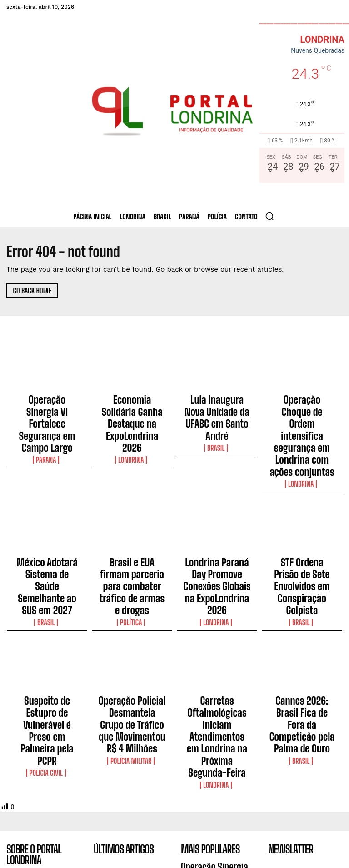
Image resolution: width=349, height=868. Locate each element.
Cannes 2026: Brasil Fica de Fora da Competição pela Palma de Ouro (302, 626)
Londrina (132, 424)
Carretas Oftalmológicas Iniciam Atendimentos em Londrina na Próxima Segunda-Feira (217, 631)
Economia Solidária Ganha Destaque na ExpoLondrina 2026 (132, 406)
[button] (269, 216)
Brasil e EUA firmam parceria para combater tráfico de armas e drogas (132, 520)
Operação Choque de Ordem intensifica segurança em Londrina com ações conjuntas (302, 410)
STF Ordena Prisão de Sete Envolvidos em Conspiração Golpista (302, 516)
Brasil (217, 424)
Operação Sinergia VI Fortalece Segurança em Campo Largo (47, 406)
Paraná (47, 424)
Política (132, 542)
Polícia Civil (47, 644)
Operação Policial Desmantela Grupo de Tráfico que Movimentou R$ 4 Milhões (132, 631)
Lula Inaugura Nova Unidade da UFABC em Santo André (217, 406)
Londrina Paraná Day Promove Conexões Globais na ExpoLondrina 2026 (217, 520)
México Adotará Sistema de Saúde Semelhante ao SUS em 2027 (47, 516)
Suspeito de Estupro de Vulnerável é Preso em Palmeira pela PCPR (47, 626)
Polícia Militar (132, 652)
